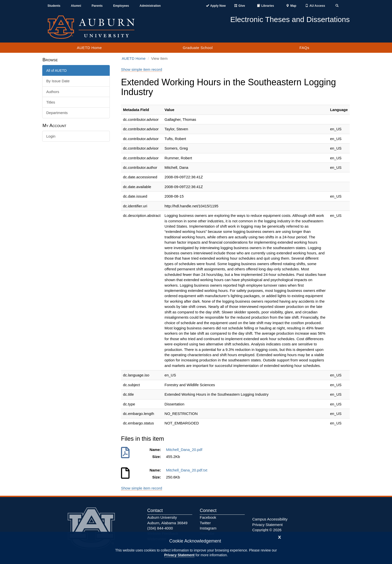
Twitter (205, 523)
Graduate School (198, 48)
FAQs (304, 48)
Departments (57, 113)
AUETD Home (89, 48)
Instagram (208, 528)
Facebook (208, 517)
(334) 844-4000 (160, 528)
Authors (53, 92)
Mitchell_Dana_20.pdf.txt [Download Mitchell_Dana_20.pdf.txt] (188, 470)
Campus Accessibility (270, 519)
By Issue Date (58, 81)
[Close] (279, 537)
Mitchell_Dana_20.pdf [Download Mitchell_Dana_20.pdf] (185, 450)
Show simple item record (141, 69)
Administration (150, 6)
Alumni (76, 6)
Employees (121, 6)
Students (54, 6)
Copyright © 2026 (267, 530)
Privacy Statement (179, 555)
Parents (97, 6)
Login (51, 136)
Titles (51, 102)
